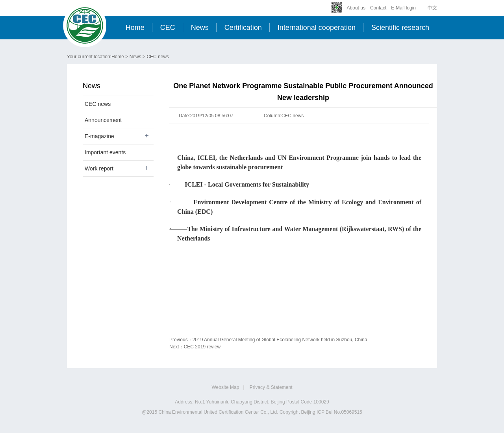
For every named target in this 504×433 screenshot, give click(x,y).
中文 (432, 8)
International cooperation (317, 28)
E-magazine (99, 136)
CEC (168, 28)
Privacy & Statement (271, 387)
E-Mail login (403, 8)
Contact (378, 8)
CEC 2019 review (202, 347)
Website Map (226, 387)
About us (356, 8)
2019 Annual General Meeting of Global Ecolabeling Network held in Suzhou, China (280, 340)
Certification (243, 28)
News (200, 28)
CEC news (158, 57)
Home (135, 28)
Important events (105, 152)
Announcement (103, 120)
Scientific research (400, 28)
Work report (99, 168)
